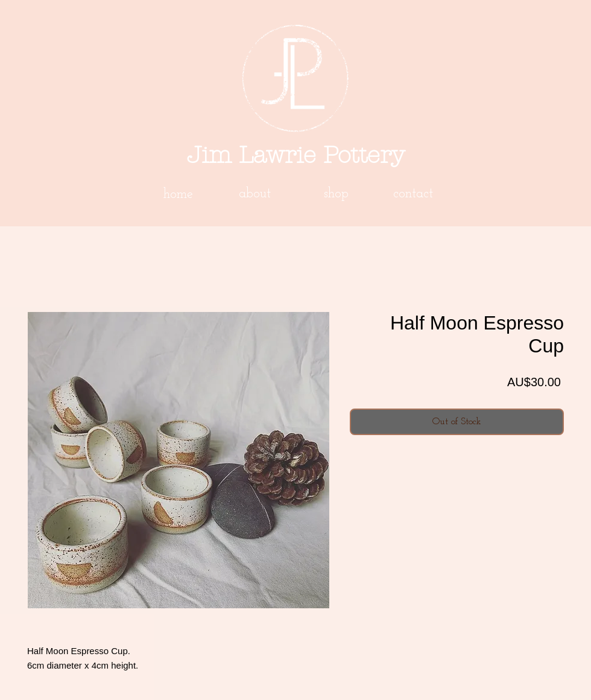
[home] (178, 195)
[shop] (336, 194)
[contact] (413, 194)
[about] (254, 194)
